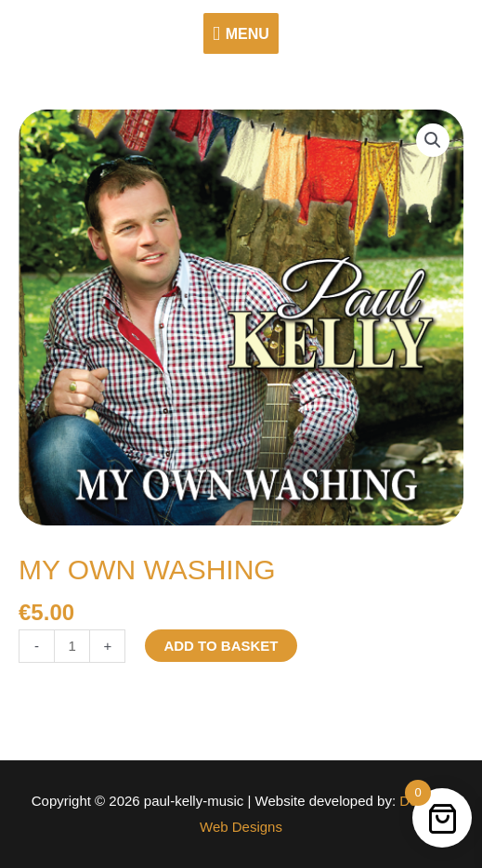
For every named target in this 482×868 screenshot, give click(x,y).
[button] (433, 140)
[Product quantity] (72, 647)
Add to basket (221, 646)
